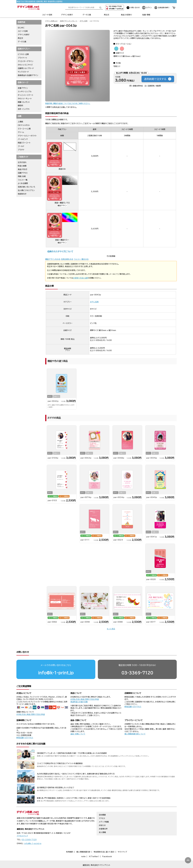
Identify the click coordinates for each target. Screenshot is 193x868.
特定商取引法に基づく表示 (104, 842)
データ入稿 (87, 15)
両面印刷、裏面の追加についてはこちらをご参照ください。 (68, 103)
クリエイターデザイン (26, 61)
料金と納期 (22, 166)
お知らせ (102, 816)
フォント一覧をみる (81, 259)
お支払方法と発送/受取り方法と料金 (31, 705)
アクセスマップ (22, 826)
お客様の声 (103, 819)
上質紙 (20, 122)
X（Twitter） (94, 847)
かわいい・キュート (25, 99)
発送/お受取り (126, 15)
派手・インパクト (24, 109)
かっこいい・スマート (26, 95)
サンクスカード (23, 72)
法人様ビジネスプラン (26, 190)
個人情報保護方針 (83, 842)
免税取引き (22, 194)
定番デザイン (23, 88)
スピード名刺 (47, 15)
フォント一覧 (23, 180)
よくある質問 (23, 183)
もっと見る (111, 629)
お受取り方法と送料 (81, 278)
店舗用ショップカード (26, 68)
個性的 (20, 106)
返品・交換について (78, 724)
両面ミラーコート (24, 143)
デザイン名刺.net (51, 21)
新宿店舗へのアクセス (133, 697)
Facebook (107, 847)
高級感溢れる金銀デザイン (28, 75)
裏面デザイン (62, 206)
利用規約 (70, 842)
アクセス (102, 809)
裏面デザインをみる (53, 259)
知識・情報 (146, 15)
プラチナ (21, 150)
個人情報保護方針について (135, 724)
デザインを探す (67, 15)
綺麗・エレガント (24, 102)
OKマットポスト (24, 125)
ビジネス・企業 (23, 54)
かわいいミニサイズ (25, 65)
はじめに (21, 28)
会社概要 (102, 805)
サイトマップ (122, 842)
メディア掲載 (104, 812)
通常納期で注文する (158, 79)
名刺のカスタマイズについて (60, 251)
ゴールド (21, 146)
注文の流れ (22, 162)
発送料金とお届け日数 (79, 692)
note (83, 847)
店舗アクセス (23, 173)
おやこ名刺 (84, 21)
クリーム (21, 132)
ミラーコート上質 (24, 129)
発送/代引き (23, 169)
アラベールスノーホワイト (27, 136)
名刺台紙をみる (67, 259)
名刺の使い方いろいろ (26, 187)
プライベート (22, 58)
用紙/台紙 (22, 176)
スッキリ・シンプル (25, 92)
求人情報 (102, 823)
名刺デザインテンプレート (69, 21)
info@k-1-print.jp (116, 9)
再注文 (107, 15)
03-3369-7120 (137, 663)
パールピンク (23, 139)
